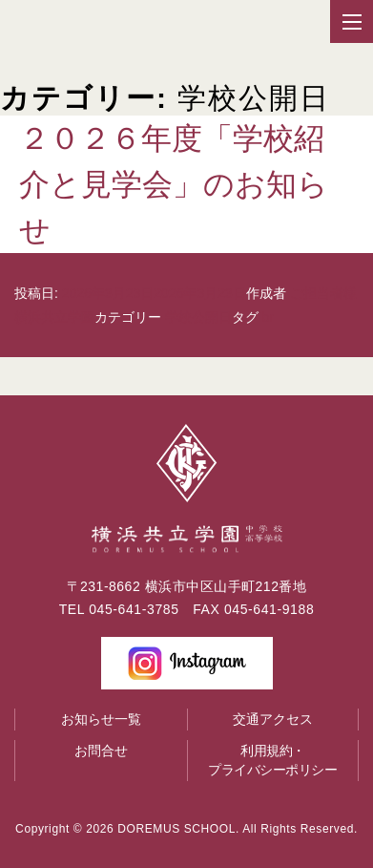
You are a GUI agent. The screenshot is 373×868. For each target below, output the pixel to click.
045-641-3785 (134, 609)
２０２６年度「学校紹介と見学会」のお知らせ (174, 184)
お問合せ (101, 751)
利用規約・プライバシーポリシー (272, 760)
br (268, 317)
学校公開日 (198, 317)
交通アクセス (273, 719)
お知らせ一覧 (101, 719)
